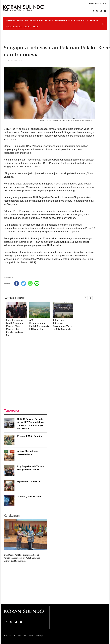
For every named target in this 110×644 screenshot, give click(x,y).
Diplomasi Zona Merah (29, 482)
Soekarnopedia (14, 27)
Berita (20, 21)
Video (36, 27)
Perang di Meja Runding (30, 436)
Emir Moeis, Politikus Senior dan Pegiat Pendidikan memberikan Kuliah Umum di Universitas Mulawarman (22, 558)
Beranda (11, 21)
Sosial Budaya (81, 21)
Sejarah (94, 21)
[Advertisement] (50, 372)
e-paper (27, 27)
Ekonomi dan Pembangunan (58, 21)
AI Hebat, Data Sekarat (29, 497)
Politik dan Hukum (34, 21)
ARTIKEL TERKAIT (15, 298)
